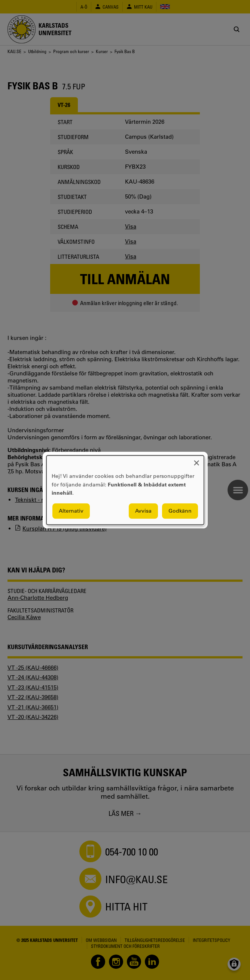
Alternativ (71, 511)
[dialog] (125, 490)
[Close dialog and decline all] (196, 460)
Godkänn (180, 511)
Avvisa (143, 511)
